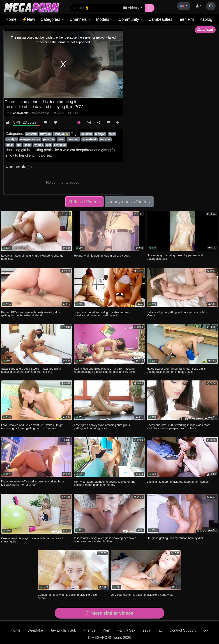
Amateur (31, 134)
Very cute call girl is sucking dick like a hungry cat (142, 595)
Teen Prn (186, 19)
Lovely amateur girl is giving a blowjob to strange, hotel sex (33, 257)
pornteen (73, 139)
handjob (12, 139)
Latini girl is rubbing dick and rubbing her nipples (178, 482)
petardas (49, 139)
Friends (89, 630)
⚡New (28, 19)
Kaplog (206, 19)
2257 (147, 630)
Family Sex (126, 630)
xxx (205, 630)
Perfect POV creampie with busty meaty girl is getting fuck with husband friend (30, 314)
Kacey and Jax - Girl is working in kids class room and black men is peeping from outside (179, 427)
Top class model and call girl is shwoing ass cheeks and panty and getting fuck (102, 314)
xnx (19, 145)
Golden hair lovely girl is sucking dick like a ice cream (67, 596)
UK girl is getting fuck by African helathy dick (175, 538)
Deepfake (35, 630)
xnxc (27, 145)
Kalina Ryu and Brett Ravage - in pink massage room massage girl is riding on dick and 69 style (104, 370)
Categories (52, 19)
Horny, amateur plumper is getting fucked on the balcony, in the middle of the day (105, 483)
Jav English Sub (63, 630)
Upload (205, 30)
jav (160, 630)
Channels (80, 19)
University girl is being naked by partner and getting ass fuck (175, 257)
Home (11, 19)
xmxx (10, 145)
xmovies (105, 139)
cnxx (112, 134)
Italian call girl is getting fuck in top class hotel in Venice (178, 314)
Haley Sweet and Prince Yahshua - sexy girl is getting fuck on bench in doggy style (176, 370)
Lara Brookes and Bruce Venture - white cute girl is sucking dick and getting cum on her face (32, 427)
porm (61, 139)
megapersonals (30, 139)
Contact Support (183, 630)
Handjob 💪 (61, 134)
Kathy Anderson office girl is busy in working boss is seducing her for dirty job (33, 483)
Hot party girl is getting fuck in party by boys (102, 256)
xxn (49, 145)
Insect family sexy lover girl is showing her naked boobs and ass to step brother (105, 540)
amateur (87, 134)
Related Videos (84, 202)
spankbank (89, 139)
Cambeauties (160, 19)
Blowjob (45, 134)
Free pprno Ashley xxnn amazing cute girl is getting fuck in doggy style (102, 427)
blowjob (100, 134)
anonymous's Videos (129, 202)
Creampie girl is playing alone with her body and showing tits (32, 540)
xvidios (38, 145)
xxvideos (60, 145)
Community (131, 19)
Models (105, 19)
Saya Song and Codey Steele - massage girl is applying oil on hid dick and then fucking (31, 370)
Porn (106, 630)
